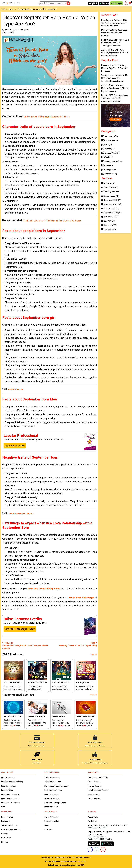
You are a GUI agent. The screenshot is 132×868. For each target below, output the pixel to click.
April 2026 (108, 183)
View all (94, 654)
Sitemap (5, 842)
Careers (5, 834)
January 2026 (110, 196)
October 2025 (110, 208)
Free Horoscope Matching (12, 782)
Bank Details (93, 817)
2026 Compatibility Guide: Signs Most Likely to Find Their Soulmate (115, 33)
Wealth (107, 157)
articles (12, 9)
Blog (3, 807)
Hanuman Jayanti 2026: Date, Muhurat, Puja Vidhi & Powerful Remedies (114, 68)
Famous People (110, 153)
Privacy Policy (7, 817)
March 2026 (109, 188)
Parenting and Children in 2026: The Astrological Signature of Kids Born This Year (114, 23)
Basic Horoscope (52, 777)
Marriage (109, 170)
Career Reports (94, 782)
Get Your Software (15, 446)
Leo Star (48, 829)
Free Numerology (9, 786)
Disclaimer (6, 821)
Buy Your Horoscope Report (20, 629)
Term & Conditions (9, 825)
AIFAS (47, 825)
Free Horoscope (8, 777)
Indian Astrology (51, 817)
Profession (109, 174)
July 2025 (108, 221)
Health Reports (94, 794)
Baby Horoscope (52, 794)
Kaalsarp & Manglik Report (56, 802)
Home (3, 9)
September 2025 (111, 213)
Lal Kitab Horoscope (53, 790)
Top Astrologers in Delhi (98, 777)
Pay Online (92, 821)
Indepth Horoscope (53, 782)
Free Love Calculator (10, 798)
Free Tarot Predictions (11, 802)
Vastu (107, 145)
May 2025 (109, 229)
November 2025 (111, 204)
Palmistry (108, 149)
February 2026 (110, 192)
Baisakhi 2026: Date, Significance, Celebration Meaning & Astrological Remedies (115, 43)
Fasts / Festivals (112, 161)
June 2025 (109, 225)
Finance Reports (94, 786)
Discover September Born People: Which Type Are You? (37, 9)
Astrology (110, 140)
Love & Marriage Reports (98, 790)
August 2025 (110, 217)
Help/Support (117, 4)
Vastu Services (94, 798)
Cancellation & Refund (11, 829)
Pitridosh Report (51, 807)
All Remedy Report (52, 798)
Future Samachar (52, 821)
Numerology (110, 136)
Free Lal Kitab (7, 790)
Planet (107, 165)
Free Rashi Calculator (10, 794)
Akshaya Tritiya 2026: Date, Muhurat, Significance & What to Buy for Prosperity (115, 53)
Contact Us (6, 838)
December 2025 (111, 200)
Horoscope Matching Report (56, 786)
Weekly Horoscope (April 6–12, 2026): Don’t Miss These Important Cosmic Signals (114, 78)
